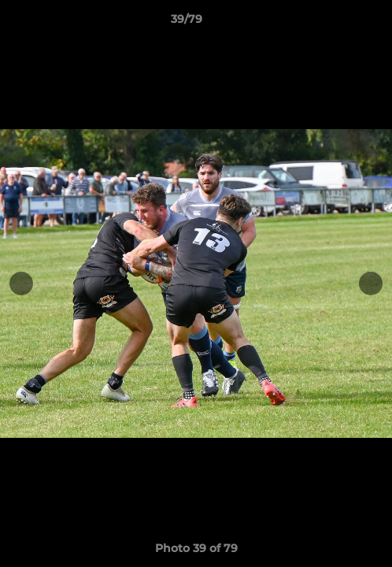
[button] (335, 23)
